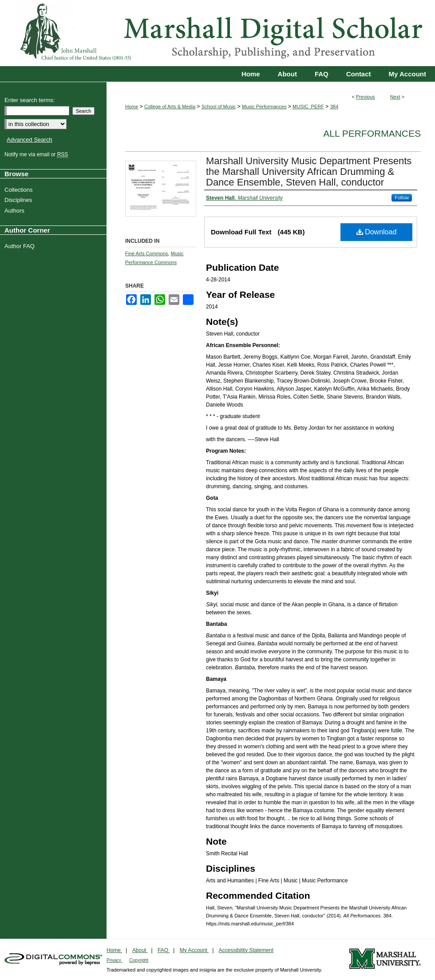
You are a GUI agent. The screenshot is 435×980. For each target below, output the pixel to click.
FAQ (164, 950)
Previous (366, 97)
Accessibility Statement (246, 950)
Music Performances (264, 107)
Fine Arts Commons (147, 253)
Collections (20, 190)
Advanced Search (30, 140)
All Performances (372, 133)
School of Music (219, 107)
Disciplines (19, 200)
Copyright (139, 960)
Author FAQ (21, 246)
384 (334, 107)
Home (132, 107)
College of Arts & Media (170, 107)
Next (395, 97)
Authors (16, 211)
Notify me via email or (37, 154)
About (140, 950)
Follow (402, 198)
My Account (194, 950)
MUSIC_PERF (308, 107)
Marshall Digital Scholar (217, 33)
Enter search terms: (30, 100)
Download (377, 232)
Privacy (115, 960)
